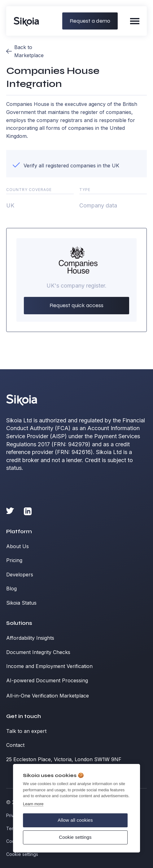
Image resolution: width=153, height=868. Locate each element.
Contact (15, 745)
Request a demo (90, 21)
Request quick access (76, 305)
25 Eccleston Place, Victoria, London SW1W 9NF (64, 759)
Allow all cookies (75, 820)
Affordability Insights (30, 638)
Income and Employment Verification (49, 666)
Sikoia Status (21, 603)
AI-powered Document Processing (47, 680)
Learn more (33, 804)
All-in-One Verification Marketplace (48, 696)
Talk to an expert (26, 731)
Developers (20, 575)
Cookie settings (75, 837)
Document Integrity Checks (38, 652)
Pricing (14, 560)
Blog (11, 589)
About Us (17, 546)
